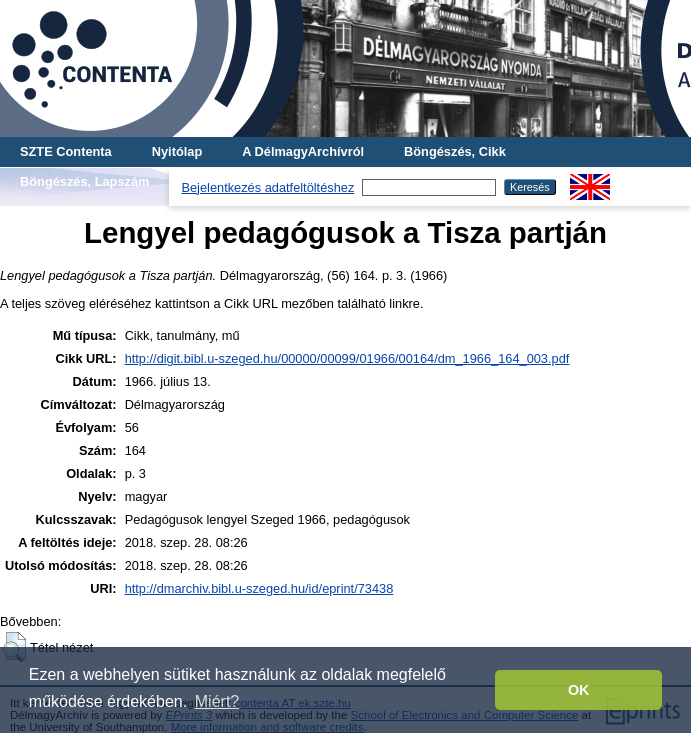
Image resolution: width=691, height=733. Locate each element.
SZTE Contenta (66, 151)
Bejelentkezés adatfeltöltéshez (267, 187)
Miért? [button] (217, 701)
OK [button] (579, 690)
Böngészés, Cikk (455, 151)
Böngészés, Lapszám (84, 181)
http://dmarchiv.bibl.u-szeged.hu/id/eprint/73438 (259, 588)
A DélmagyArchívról (303, 151)
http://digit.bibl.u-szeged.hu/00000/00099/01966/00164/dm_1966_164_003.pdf (347, 358)
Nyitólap (177, 151)
